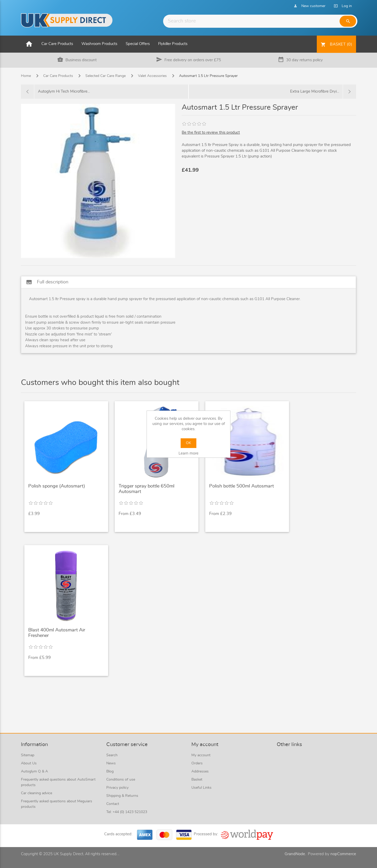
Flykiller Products (173, 44)
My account (201, 755)
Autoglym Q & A (34, 771)
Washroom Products (99, 44)
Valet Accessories (152, 76)
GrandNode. (295, 854)
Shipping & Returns (122, 796)
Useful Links (201, 788)
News (111, 763)
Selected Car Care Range (106, 76)
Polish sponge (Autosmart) (57, 486)
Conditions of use (121, 780)
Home (26, 76)
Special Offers (138, 44)
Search (112, 755)
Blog (110, 771)
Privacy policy (117, 788)
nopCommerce (343, 854)
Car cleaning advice (37, 793)
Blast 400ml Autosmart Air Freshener (57, 633)
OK (188, 443)
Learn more (188, 453)
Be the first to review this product (211, 133)
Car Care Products (57, 44)
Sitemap (28, 755)
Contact (113, 804)
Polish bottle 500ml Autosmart (242, 486)
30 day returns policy (304, 60)
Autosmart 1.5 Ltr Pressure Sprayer (208, 76)
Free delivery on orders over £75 (193, 60)
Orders (197, 763)
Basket (197, 780)
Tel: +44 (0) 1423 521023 (127, 812)
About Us (29, 763)
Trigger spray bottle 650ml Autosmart (146, 489)
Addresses (200, 771)
